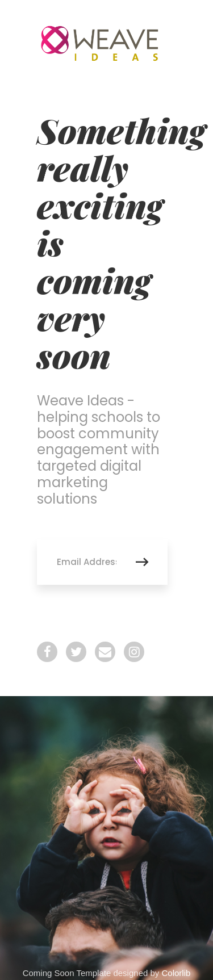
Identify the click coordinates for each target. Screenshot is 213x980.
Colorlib (176, 973)
